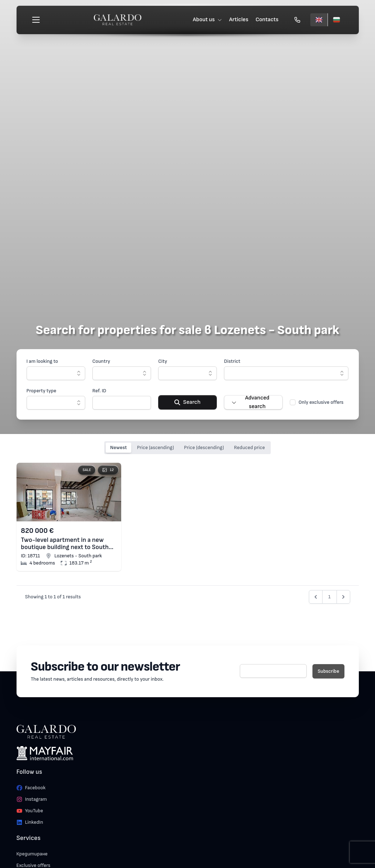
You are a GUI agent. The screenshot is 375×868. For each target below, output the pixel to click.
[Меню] (37, 20)
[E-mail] (273, 671)
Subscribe (328, 671)
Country (101, 361)
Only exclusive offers (321, 402)
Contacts (266, 20)
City (163, 361)
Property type (42, 391)
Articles (238, 20)
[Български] (336, 20)
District (232, 361)
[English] (318, 20)
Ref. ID (99, 391)
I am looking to (42, 361)
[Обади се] (297, 20)
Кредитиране (32, 854)
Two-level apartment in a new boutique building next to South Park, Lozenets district (65, 544)
